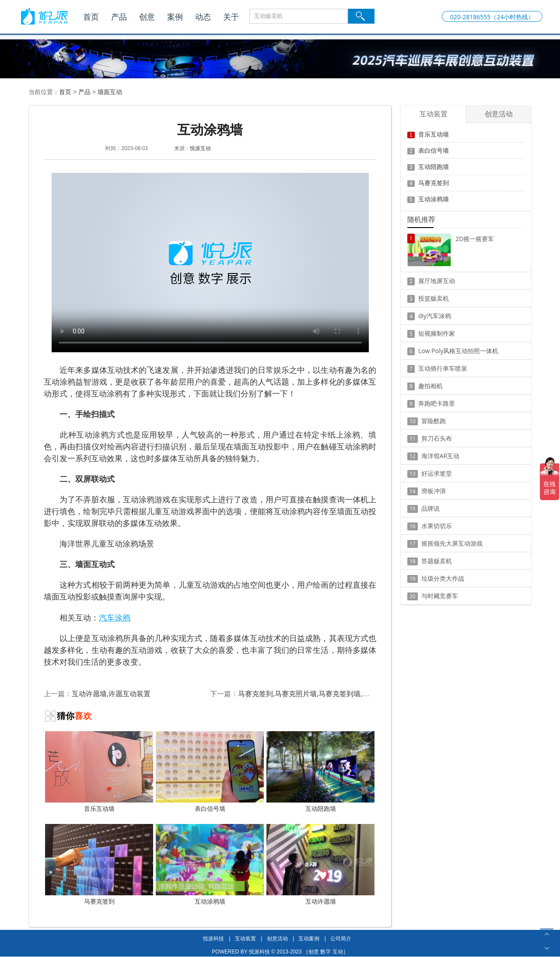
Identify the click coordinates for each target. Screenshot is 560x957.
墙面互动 (110, 92)
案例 (175, 17)
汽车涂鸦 (115, 617)
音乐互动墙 (99, 772)
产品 (119, 17)
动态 (203, 17)
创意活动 (277, 938)
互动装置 (245, 938)
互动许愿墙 (320, 865)
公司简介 (341, 938)
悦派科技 (213, 938)
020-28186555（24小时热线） (492, 17)
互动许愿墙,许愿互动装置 (111, 694)
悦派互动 (200, 148)
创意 (147, 17)
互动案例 (309, 938)
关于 (231, 17)
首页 (91, 17)
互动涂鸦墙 (210, 865)
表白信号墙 (210, 772)
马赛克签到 (99, 865)
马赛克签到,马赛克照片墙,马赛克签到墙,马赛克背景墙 (321, 694)
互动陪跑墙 (320, 772)
